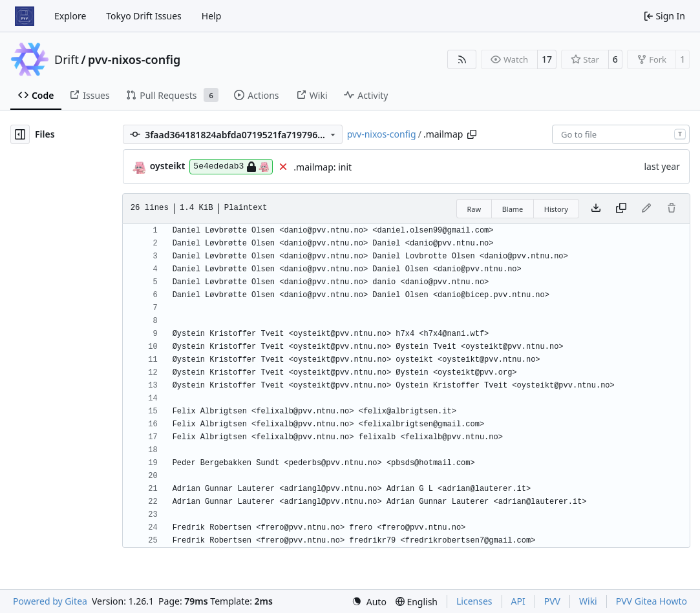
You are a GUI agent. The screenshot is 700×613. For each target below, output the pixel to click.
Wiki (588, 601)
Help (212, 16)
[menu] (369, 602)
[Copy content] (621, 209)
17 (547, 59)
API (518, 601)
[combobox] (621, 134)
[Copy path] (472, 134)
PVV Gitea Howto (652, 601)
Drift (67, 59)
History (556, 209)
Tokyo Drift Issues (144, 16)
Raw (474, 209)
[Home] (25, 16)
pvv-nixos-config (134, 59)
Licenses (474, 601)
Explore (70, 16)
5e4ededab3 (231, 167)
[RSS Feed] (462, 59)
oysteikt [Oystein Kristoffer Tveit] (168, 166)
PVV (552, 601)
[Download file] (596, 209)
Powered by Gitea (50, 601)
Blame (513, 209)
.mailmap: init (323, 167)
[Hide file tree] (20, 134)
